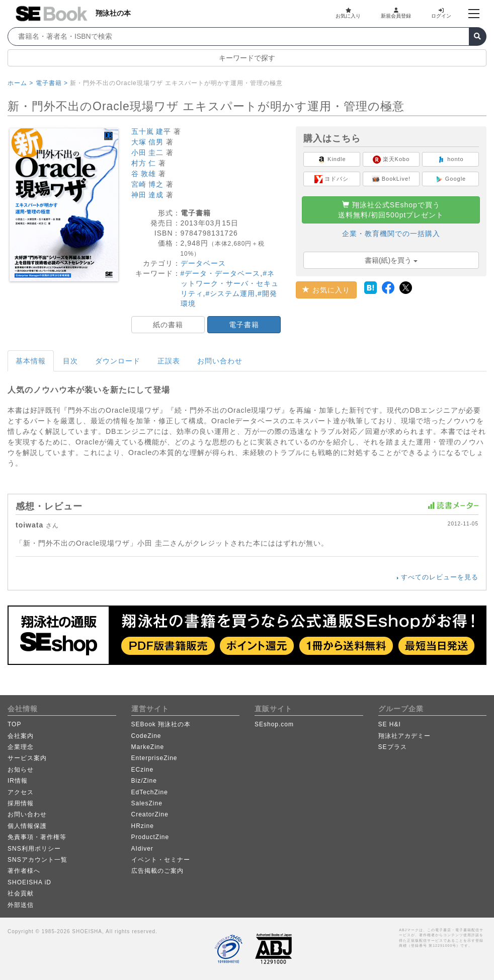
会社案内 (21, 736)
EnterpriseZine (154, 758)
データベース (203, 263)
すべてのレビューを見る (440, 577)
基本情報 (31, 361)
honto (450, 160)
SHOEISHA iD (29, 882)
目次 (70, 361)
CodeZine (146, 736)
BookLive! (391, 179)
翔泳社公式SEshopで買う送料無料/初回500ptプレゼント (391, 210)
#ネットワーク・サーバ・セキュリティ (230, 283)
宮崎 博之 (148, 184)
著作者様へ (24, 871)
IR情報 (18, 781)
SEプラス (393, 747)
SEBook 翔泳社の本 (161, 724)
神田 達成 (148, 195)
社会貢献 (21, 893)
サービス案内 (27, 758)
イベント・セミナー (161, 860)
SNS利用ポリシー (34, 849)
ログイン (441, 13)
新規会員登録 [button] (396, 13)
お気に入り (348, 13)
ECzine (143, 770)
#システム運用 (230, 293)
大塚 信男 (148, 142)
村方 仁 (144, 163)
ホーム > (20, 83)
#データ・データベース (221, 273)
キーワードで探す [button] (247, 58)
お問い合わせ (220, 361)
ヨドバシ (332, 179)
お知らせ (21, 770)
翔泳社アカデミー (404, 736)
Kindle (332, 160)
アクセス (21, 792)
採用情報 (21, 803)
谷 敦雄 (144, 174)
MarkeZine (148, 747)
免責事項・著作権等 (37, 837)
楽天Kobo (391, 160)
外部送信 (21, 905)
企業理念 (21, 747)
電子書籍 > (52, 83)
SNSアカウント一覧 (37, 860)
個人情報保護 (27, 826)
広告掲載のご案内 (157, 871)
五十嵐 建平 (151, 131)
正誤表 (169, 361)
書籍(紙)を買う (391, 260)
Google (451, 179)
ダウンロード (118, 361)
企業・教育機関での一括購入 (391, 234)
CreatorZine (150, 814)
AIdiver (142, 849)
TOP (14, 724)
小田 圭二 (148, 153)
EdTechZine (150, 792)
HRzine (143, 826)
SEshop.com (274, 724)
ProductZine (150, 837)
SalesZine (147, 803)
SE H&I (390, 724)
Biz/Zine (144, 781)
